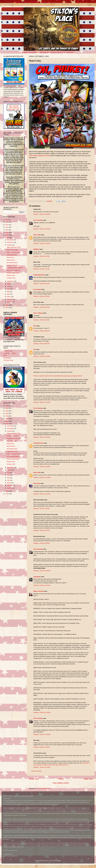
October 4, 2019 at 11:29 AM (42, 437)
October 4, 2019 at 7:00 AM (41, 320)
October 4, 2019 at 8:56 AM (41, 344)
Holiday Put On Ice (12, 265)
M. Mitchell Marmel (39, 275)
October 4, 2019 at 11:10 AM (42, 402)
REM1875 (36, 249)
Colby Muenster (38, 443)
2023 (7, 227)
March (9, 297)
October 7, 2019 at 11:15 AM (42, 767)
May (8, 292)
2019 (7, 238)
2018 (7, 305)
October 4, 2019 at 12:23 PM (42, 477)
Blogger (58, 861)
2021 (7, 232)
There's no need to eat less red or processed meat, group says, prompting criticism (58, 376)
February (10, 299)
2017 (7, 308)
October (10, 245)
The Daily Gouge (8, 360)
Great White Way (12, 255)
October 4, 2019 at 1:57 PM (41, 530)
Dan (35, 349)
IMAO (5, 356)
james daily (37, 235)
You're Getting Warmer (13, 270)
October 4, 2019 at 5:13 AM (41, 284)
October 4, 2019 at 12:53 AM (42, 243)
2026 (7, 220)
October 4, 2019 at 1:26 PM (41, 508)
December (10, 240)
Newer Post (34, 779)
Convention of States (10, 353)
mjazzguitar (37, 577)
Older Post (88, 779)
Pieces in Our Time (12, 250)
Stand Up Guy (11, 260)
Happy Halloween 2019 (14, 247)
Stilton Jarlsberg (39, 591)
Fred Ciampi (37, 289)
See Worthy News (12, 263)
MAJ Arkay (37, 483)
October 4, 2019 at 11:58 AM (42, 467)
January (10, 302)
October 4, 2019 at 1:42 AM (41, 256)
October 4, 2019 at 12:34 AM (42, 229)
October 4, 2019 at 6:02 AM (41, 307)
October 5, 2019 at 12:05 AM (42, 571)
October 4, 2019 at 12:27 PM (42, 494)
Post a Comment (36, 771)
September (10, 281)
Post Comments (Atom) (44, 788)
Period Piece (11, 257)
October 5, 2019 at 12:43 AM (42, 585)
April (9, 294)
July (8, 286)
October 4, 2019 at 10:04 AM (42, 356)
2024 (7, 225)
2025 (7, 222)
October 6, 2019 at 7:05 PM (41, 747)
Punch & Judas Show (13, 273)
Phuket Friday (11, 275)
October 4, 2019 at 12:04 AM (42, 214)
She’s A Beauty (38, 313)
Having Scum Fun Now (14, 252)
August (9, 284)
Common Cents (8, 351)
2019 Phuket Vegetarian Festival (39, 156)
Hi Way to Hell (11, 278)
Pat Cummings (38, 220)
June (9, 289)
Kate (35, 326)
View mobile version (61, 783)
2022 (7, 230)
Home (61, 779)
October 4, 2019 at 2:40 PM (41, 543)
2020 (7, 235)
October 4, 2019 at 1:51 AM (41, 269)
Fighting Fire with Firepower (15, 268)
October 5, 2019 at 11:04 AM (42, 734)
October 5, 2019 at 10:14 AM (42, 712)
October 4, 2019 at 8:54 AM (41, 331)
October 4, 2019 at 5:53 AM (41, 296)
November (10, 242)
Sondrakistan (7, 358)
